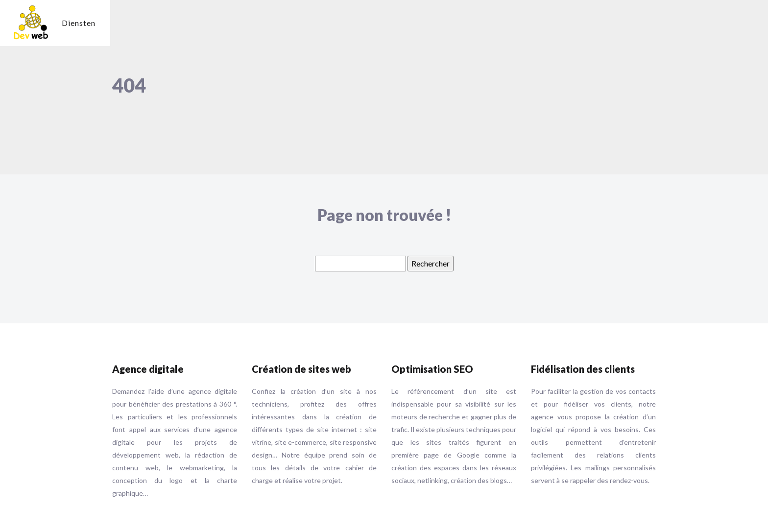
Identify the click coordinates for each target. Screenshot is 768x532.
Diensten (79, 23)
